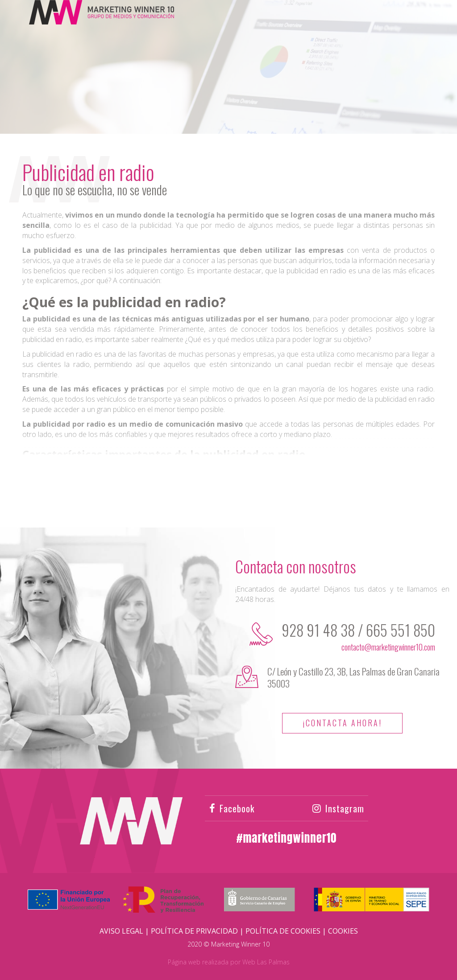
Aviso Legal (121, 931)
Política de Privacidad (194, 931)
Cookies (343, 931)
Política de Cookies (283, 931)
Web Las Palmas (266, 962)
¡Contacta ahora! (342, 723)
